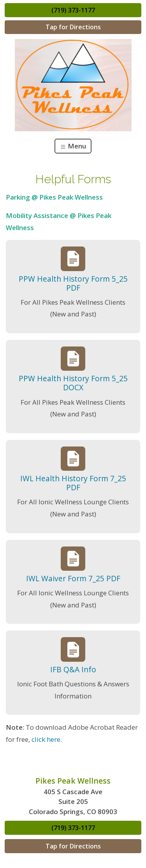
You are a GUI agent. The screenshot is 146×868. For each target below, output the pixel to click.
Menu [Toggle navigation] (73, 146)
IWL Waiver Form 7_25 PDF (73, 578)
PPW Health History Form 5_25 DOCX (73, 383)
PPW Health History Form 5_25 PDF (73, 283)
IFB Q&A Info (73, 669)
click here (46, 739)
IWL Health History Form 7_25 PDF (73, 483)
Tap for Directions (73, 27)
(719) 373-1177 (73, 10)
